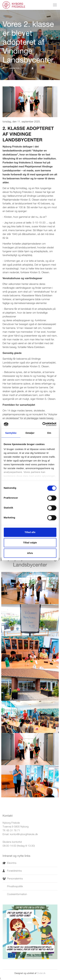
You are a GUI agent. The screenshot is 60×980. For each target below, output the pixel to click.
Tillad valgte (30, 543)
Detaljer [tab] (30, 433)
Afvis (30, 553)
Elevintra (9, 863)
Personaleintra (13, 879)
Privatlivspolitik (13, 886)
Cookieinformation (15, 894)
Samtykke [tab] (11, 433)
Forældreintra (12, 871)
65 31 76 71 (13, 830)
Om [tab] (49, 433)
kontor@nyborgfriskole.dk (24, 834)
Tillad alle (30, 532)
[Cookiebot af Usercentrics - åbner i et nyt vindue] (43, 424)
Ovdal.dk (41, 973)
